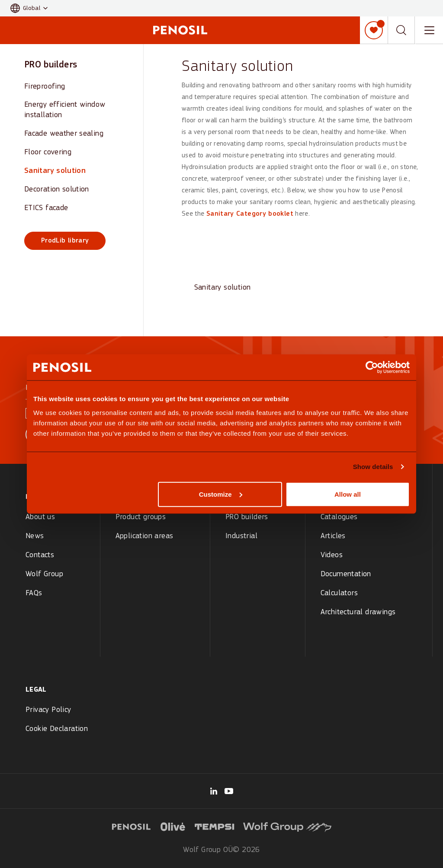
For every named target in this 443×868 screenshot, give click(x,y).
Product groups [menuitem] (141, 517)
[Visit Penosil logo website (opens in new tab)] (131, 826)
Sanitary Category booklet (250, 214)
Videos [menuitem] (332, 555)
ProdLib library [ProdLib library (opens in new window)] (65, 241)
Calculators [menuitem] (339, 593)
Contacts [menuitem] (40, 555)
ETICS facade (46, 208)
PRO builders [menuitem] (247, 517)
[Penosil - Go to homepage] (180, 30)
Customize (221, 494)
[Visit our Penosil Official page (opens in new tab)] (229, 791)
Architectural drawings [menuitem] (358, 612)
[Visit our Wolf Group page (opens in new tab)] (214, 791)
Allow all (348, 494)
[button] (29, 8)
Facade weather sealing (64, 134)
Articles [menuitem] (333, 536)
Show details (373, 467)
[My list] (374, 30)
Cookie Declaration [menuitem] (57, 729)
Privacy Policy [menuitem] (48, 710)
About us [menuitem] (40, 517)
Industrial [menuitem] (241, 536)
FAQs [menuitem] (34, 593)
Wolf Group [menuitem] (44, 574)
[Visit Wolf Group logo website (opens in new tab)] (287, 826)
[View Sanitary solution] (222, 262)
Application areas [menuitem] (144, 536)
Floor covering (48, 152)
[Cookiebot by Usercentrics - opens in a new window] (372, 367)
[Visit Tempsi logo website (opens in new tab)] (215, 826)
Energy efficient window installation (65, 110)
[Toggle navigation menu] (429, 30)
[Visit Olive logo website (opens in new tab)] (173, 826)
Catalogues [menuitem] (339, 517)
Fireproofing (45, 87)
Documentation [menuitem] (346, 574)
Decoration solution (57, 190)
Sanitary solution (55, 171)
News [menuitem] (35, 536)
